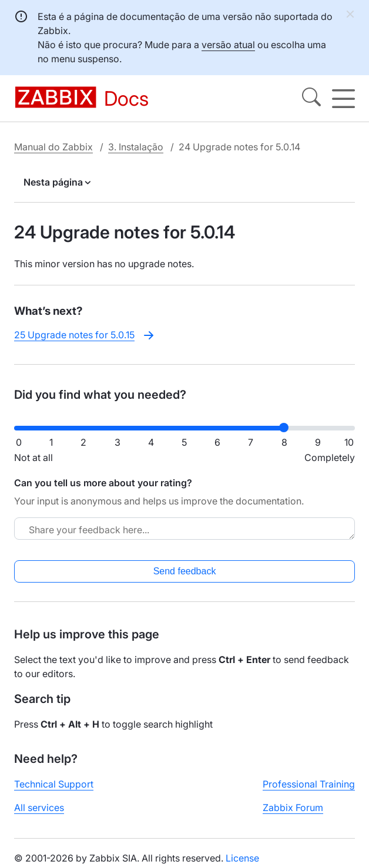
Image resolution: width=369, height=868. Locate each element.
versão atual (228, 45)
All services (39, 808)
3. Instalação (136, 147)
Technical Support (54, 784)
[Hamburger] (343, 99)
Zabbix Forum (293, 808)
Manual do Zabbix (53, 147)
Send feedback (185, 571)
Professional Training (309, 784)
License (242, 858)
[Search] (311, 99)
